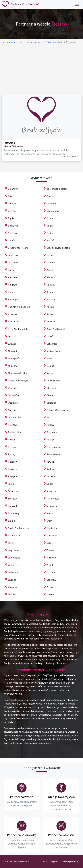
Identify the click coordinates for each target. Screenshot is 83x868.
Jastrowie (13, 262)
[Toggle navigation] (77, 4)
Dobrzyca (13, 226)
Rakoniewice (53, 454)
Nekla (50, 373)
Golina (50, 233)
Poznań (51, 440)
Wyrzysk (51, 572)
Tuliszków (52, 535)
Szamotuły (14, 513)
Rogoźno (13, 469)
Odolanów (13, 395)
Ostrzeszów (14, 417)
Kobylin (51, 285)
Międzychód (14, 358)
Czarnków (52, 203)
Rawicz (50, 462)
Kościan (51, 299)
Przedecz (13, 447)
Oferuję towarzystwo (61, 797)
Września (13, 572)
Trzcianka (52, 528)
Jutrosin (51, 262)
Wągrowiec (14, 550)
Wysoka (12, 580)
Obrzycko (51, 388)
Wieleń (50, 550)
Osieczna (51, 403)
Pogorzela (52, 432)
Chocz (50, 196)
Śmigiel (12, 521)
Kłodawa (12, 285)
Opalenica (13, 403)
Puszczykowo (54, 447)
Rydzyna (12, 476)
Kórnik (50, 307)
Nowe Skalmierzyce (18, 381)
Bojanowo (13, 189)
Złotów (12, 594)
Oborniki (13, 388)
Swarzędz (13, 506)
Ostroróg (13, 410)
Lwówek (12, 344)
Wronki (50, 565)
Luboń (50, 336)
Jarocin (50, 255)
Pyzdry (12, 454)
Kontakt (45, 862)
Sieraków (51, 476)
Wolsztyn (13, 565)
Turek (11, 543)
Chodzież (13, 203)
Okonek (51, 395)
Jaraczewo (14, 255)
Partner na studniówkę (22, 835)
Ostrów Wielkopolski (57, 410)
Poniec (12, 440)
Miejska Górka (54, 351)
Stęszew (12, 499)
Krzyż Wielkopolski (18, 329)
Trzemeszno (15, 535)
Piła (48, 417)
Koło (10, 292)
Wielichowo (14, 558)
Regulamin (55, 862)
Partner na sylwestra (61, 835)
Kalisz (11, 270)
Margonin (13, 351)
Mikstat (51, 358)
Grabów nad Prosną (18, 248)
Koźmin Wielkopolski (19, 307)
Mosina (50, 366)
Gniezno (12, 233)
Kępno (50, 270)
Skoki (11, 484)
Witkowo (51, 558)
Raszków (13, 462)
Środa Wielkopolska (18, 528)
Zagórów (51, 580)
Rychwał (51, 469)
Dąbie (11, 218)
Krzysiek (10, 143)
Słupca (50, 484)
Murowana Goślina (18, 373)
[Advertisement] (41, 68)
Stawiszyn (52, 491)
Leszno (12, 336)
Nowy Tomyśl (54, 381)
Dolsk (49, 226)
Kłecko (50, 277)
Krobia (50, 314)
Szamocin (52, 506)
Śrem (49, 521)
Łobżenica (52, 344)
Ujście (50, 543)
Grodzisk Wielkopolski (58, 248)
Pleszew (12, 425)
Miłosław (13, 366)
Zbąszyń (12, 587)
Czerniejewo (53, 211)
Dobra (50, 218)
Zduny (50, 587)
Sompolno (14, 491)
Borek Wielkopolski (57, 189)
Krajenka (13, 314)
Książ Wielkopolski (56, 329)
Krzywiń (51, 322)
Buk (10, 196)
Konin (50, 292)
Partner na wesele (22, 797)
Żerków (50, 594)
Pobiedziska (14, 432)
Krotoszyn (14, 322)
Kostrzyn (13, 299)
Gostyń (50, 240)
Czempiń (13, 211)
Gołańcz (12, 240)
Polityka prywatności (71, 862)
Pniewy (50, 425)
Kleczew (12, 277)
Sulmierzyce (53, 499)
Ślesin (50, 513)
